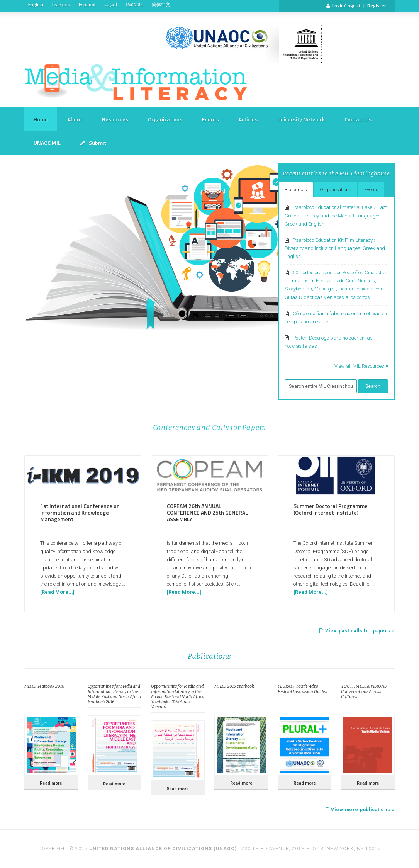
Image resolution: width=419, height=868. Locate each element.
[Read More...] (57, 592)
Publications (210, 656)
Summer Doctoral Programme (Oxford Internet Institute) (331, 509)
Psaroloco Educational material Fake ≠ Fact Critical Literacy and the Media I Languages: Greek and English (336, 215)
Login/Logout (347, 6)
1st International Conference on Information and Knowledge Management (80, 512)
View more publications (360, 810)
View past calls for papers (357, 631)
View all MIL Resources (361, 366)
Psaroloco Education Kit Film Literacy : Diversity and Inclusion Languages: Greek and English (335, 248)
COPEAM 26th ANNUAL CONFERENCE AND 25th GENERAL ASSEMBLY (207, 512)
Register (377, 6)
